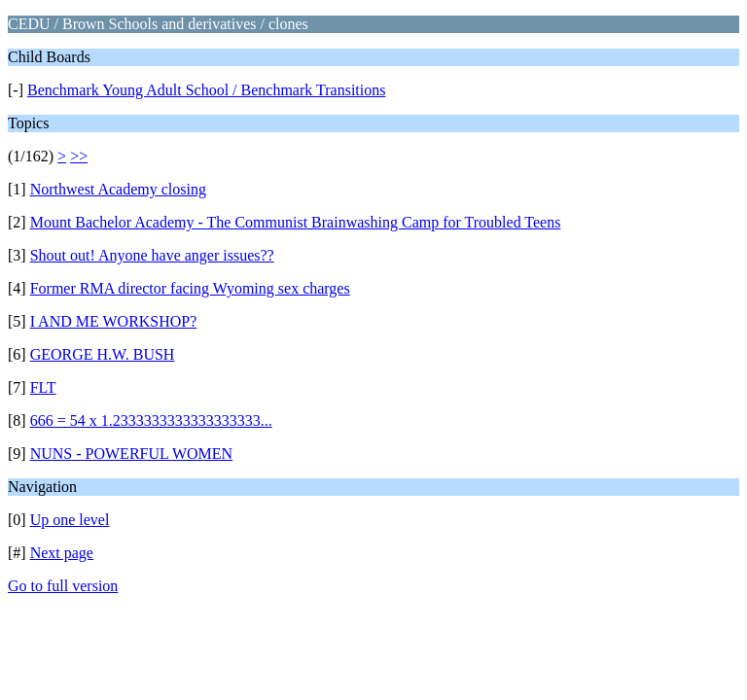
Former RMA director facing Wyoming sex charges (190, 288)
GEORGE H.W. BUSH (103, 354)
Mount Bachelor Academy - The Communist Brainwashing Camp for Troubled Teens (296, 222)
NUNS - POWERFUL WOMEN (131, 454)
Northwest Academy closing (118, 189)
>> (79, 156)
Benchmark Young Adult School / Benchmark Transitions (206, 90)
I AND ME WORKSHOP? (114, 321)
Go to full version (63, 586)
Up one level (70, 520)
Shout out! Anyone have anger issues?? (152, 255)
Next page (62, 553)
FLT (43, 387)
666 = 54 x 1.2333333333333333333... (151, 420)
